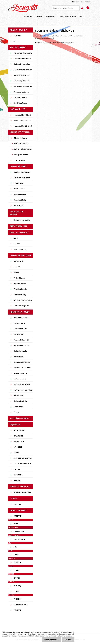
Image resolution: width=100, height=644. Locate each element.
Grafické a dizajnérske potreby (22, 307)
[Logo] (23, 8)
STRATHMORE (19, 430)
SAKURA (17, 480)
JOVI (16, 547)
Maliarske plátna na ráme (23, 53)
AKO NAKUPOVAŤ (28, 17)
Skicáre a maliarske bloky (23, 300)
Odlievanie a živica (21, 401)
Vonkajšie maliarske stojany (21, 155)
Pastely (16, 272)
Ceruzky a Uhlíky (20, 295)
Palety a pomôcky (20, 249)
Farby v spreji (19, 205)
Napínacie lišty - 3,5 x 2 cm (22, 121)
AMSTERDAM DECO (21, 318)
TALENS (17, 469)
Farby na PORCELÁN (21, 345)
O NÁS (40, 17)
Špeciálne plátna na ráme (23, 70)
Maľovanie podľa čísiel (22, 384)
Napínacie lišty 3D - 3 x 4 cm (23, 127)
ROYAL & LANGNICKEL (22, 492)
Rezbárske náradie (20, 351)
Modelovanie (19, 407)
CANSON (17, 562)
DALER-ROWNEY (20, 539)
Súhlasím (68, 640)
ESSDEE (17, 578)
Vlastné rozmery (50, 17)
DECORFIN (18, 475)
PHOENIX (18, 599)
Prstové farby (19, 395)
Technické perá (19, 278)
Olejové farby (19, 183)
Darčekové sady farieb (22, 178)
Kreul (16, 524)
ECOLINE (17, 267)
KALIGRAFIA (19, 261)
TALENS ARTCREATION (23, 464)
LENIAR (17, 570)
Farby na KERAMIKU (21, 340)
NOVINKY (18, 36)
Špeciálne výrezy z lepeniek (20, 104)
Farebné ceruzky (20, 283)
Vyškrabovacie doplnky (22, 362)
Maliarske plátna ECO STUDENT (22, 76)
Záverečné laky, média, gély (22, 221)
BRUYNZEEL (18, 436)
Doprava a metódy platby (67, 17)
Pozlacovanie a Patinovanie (19, 357)
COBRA (17, 453)
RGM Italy (17, 586)
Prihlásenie (76, 2)
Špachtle (17, 244)
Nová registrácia (85, 2)
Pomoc (81, 17)
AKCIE (16, 41)
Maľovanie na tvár (20, 379)
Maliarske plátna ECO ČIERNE (22, 82)
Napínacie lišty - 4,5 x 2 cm (22, 116)
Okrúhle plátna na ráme (22, 58)
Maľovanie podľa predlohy (23, 390)
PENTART (17, 610)
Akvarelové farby (20, 194)
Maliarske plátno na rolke (23, 86)
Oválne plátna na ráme (22, 64)
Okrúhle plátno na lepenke (20, 98)
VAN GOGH (18, 447)
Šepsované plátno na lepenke (21, 93)
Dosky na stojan (20, 160)
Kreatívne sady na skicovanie (20, 374)
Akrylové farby (19, 189)
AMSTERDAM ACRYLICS (23, 458)
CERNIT (17, 591)
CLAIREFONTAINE (21, 605)
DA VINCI (17, 504)
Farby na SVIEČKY (20, 329)
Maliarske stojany (21, 138)
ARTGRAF (18, 516)
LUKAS (16, 555)
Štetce (16, 238)
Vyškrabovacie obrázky (22, 368)
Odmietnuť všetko (51, 640)
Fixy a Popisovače (20, 289)
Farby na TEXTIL (20, 323)
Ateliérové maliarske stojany (21, 144)
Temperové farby (20, 200)
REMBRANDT (19, 441)
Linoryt (16, 412)
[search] (82, 8)
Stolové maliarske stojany (23, 149)
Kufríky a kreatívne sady (23, 172)
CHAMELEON (19, 531)
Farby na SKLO (19, 334)
